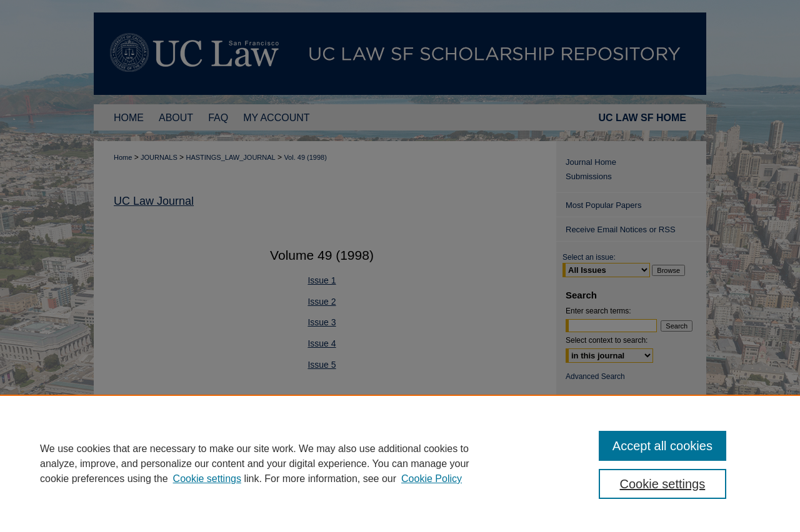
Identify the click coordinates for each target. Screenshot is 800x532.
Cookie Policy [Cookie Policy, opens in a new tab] (432, 479)
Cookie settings (207, 479)
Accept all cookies (662, 446)
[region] (400, 463)
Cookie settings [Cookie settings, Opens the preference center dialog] (663, 484)
